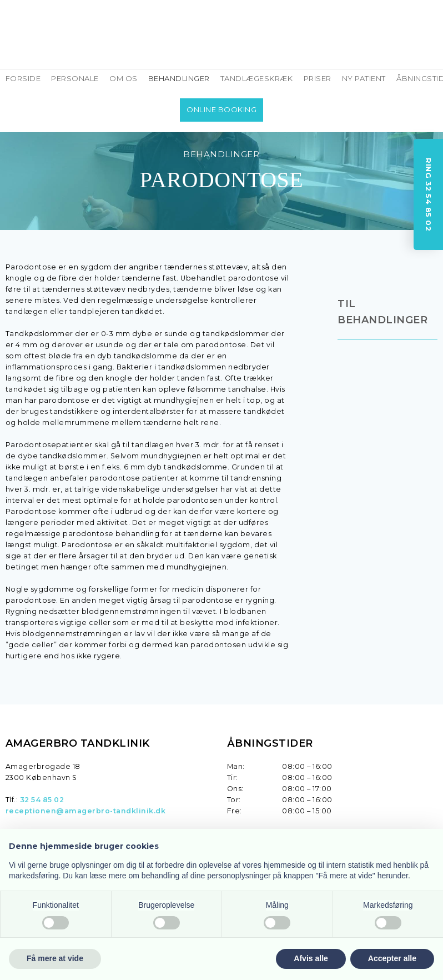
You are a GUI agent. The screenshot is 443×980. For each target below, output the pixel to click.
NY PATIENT (364, 78)
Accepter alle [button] (392, 958)
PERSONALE (75, 78)
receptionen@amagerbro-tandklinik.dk (86, 811)
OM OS (124, 78)
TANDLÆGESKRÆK (257, 78)
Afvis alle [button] (311, 958)
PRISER (318, 78)
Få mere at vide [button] (55, 958)
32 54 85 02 (42, 800)
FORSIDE (23, 78)
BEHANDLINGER (179, 78)
